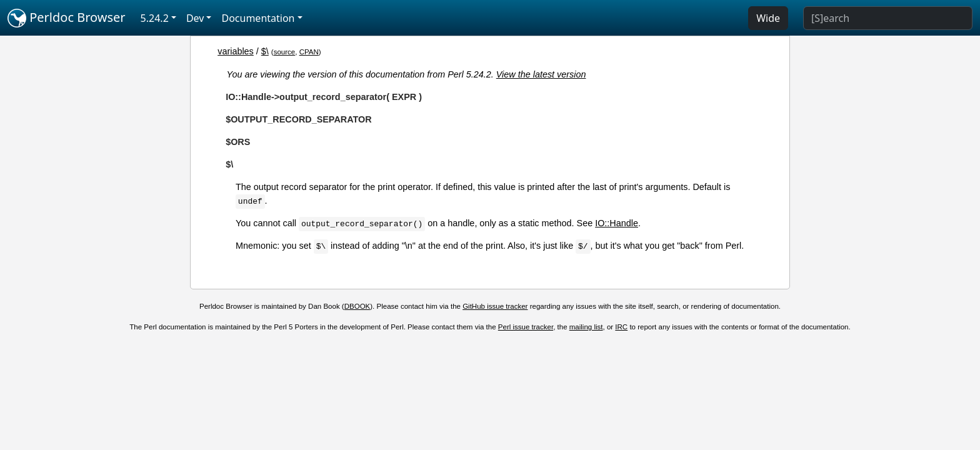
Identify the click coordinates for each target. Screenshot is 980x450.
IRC (621, 327)
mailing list (586, 327)
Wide (768, 18)
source (285, 52)
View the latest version (541, 74)
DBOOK (357, 306)
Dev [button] (195, 18)
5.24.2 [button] (155, 18)
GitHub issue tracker (495, 306)
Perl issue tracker (526, 327)
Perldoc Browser (67, 18)
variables (236, 51)
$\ (265, 51)
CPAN (309, 52)
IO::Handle (617, 223)
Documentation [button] (258, 18)
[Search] (888, 18)
